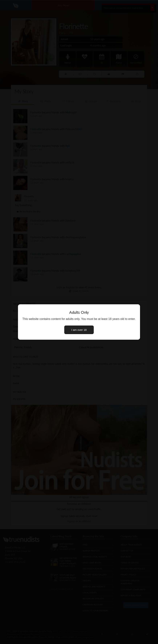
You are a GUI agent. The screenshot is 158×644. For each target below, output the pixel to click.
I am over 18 (79, 330)
